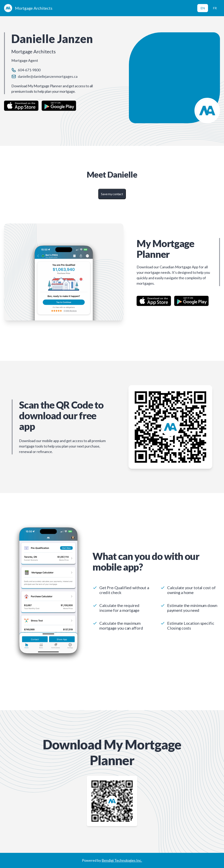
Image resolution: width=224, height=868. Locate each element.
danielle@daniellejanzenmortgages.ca (48, 76)
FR (215, 8)
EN (203, 8)
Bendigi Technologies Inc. (122, 860)
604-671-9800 (29, 70)
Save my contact (112, 194)
